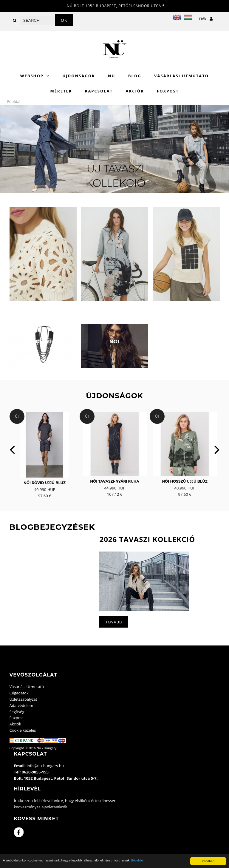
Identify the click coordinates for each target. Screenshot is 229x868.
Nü (112, 76)
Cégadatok (19, 693)
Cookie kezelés (23, 730)
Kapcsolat (99, 91)
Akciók (135, 91)
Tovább (114, 622)
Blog (135, 76)
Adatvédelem (21, 705)
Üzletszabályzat (23, 699)
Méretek (61, 91)
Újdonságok (79, 76)
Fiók (206, 19)
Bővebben (138, 860)
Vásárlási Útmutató (181, 76)
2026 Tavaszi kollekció (147, 539)
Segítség (17, 712)
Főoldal (14, 101)
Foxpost (168, 91)
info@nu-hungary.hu (45, 766)
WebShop (32, 76)
